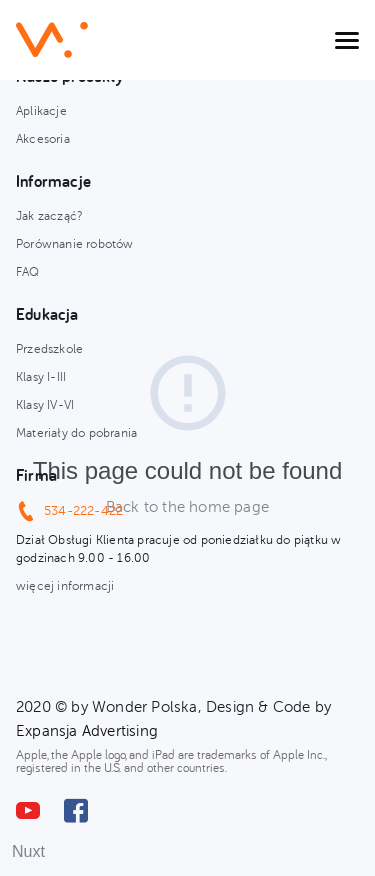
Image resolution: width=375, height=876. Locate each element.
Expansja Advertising (87, 731)
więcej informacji (65, 586)
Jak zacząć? (49, 216)
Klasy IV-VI (45, 405)
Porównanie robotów (75, 244)
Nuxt (28, 851)
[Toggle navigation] (347, 40)
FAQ (28, 272)
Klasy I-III (41, 377)
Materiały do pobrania (76, 433)
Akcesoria (43, 139)
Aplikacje (41, 111)
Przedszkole (49, 349)
